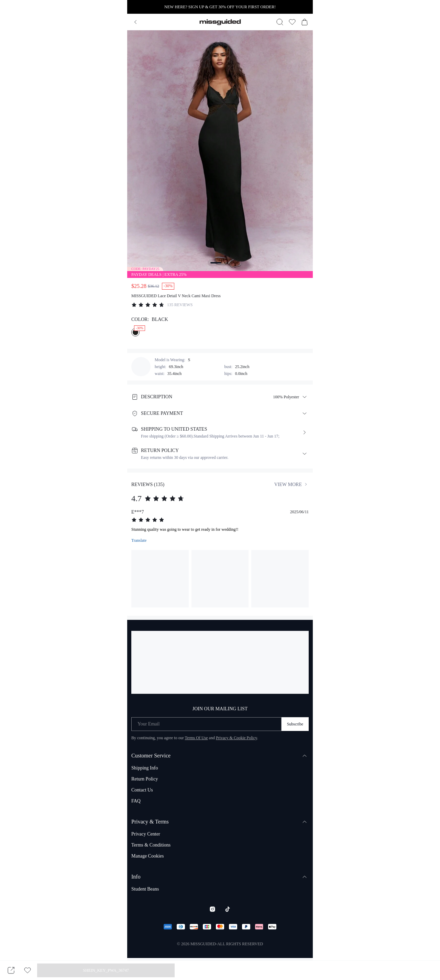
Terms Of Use (196, 738)
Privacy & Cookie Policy (236, 738)
